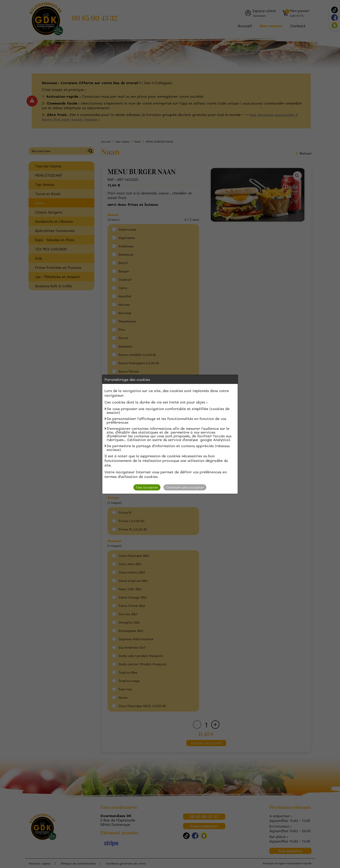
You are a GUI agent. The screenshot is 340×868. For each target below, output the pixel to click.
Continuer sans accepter (185, 487)
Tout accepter (147, 487)
